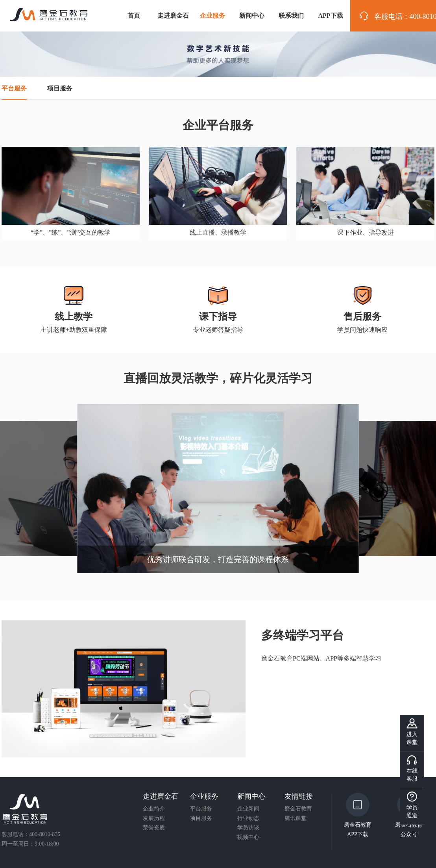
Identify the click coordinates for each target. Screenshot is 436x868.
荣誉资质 (154, 828)
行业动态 (248, 818)
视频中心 (248, 837)
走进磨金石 (173, 16)
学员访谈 (248, 828)
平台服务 (201, 809)
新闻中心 (252, 16)
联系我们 (291, 16)
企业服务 (212, 16)
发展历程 (154, 818)
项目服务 (201, 818)
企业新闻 (248, 809)
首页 (134, 16)
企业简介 (154, 809)
